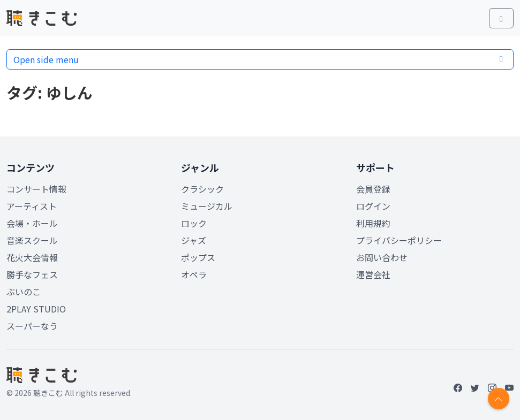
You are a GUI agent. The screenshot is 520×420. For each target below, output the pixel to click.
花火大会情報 (32, 257)
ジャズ (194, 240)
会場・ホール (32, 223)
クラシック (202, 189)
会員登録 (373, 189)
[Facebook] (458, 387)
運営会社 (373, 274)
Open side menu (260, 59)
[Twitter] (475, 387)
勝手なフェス (32, 274)
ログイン (373, 206)
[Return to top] (499, 399)
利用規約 (373, 223)
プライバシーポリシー (399, 240)
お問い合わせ (382, 257)
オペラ (194, 274)
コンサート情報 (36, 189)
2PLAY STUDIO (36, 309)
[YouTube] (509, 387)
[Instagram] (492, 387)
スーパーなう (32, 326)
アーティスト (32, 206)
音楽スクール (32, 240)
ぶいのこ (24, 292)
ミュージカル (207, 206)
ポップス (198, 257)
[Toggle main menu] (501, 18)
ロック (194, 223)
